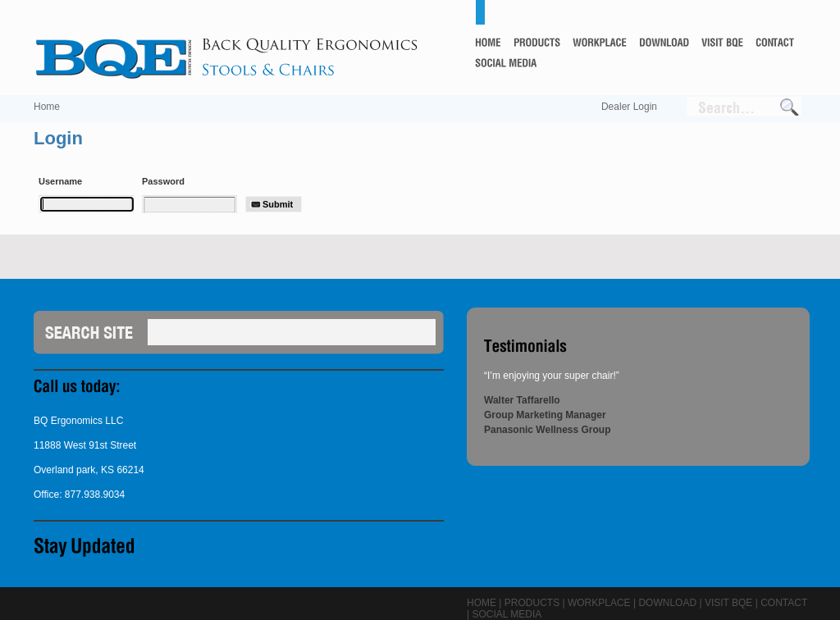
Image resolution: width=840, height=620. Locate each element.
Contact (784, 603)
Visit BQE (728, 603)
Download (667, 603)
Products (532, 603)
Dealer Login (629, 107)
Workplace (599, 603)
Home (47, 107)
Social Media (507, 614)
